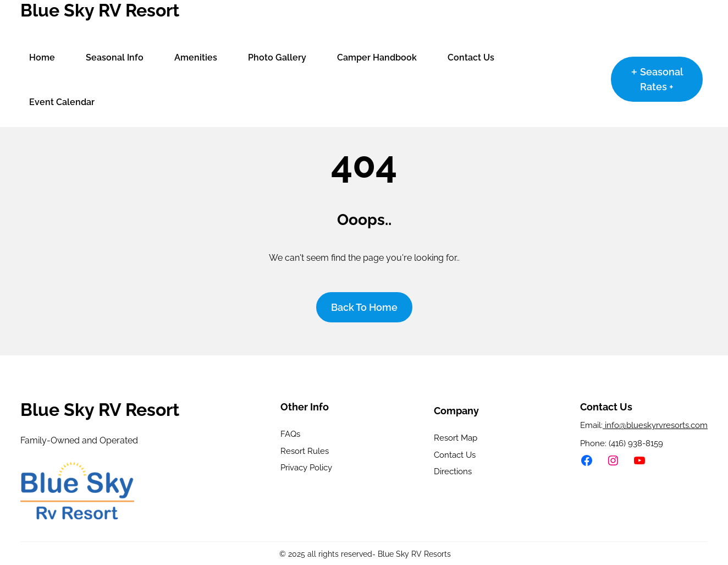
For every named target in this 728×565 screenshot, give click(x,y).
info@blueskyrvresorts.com (655, 425)
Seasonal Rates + (661, 79)
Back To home (364, 307)
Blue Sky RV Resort (100, 10)
